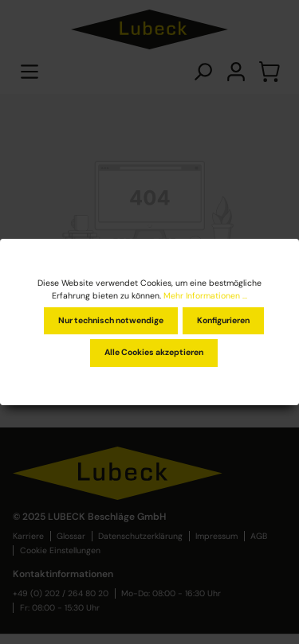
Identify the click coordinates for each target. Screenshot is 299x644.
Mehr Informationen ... (205, 296)
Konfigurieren (223, 320)
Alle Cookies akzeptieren (154, 352)
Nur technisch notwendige (111, 320)
